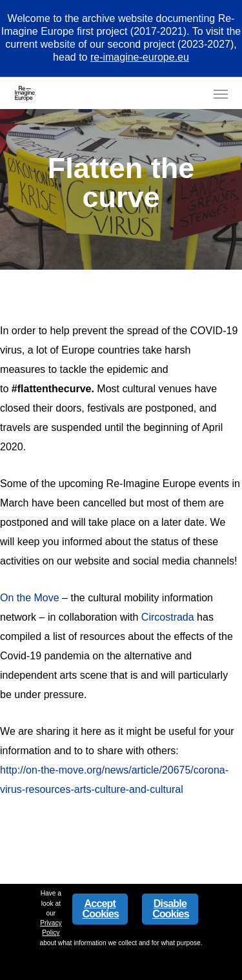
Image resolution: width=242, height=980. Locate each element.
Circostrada (168, 617)
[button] (221, 94)
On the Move (30, 598)
